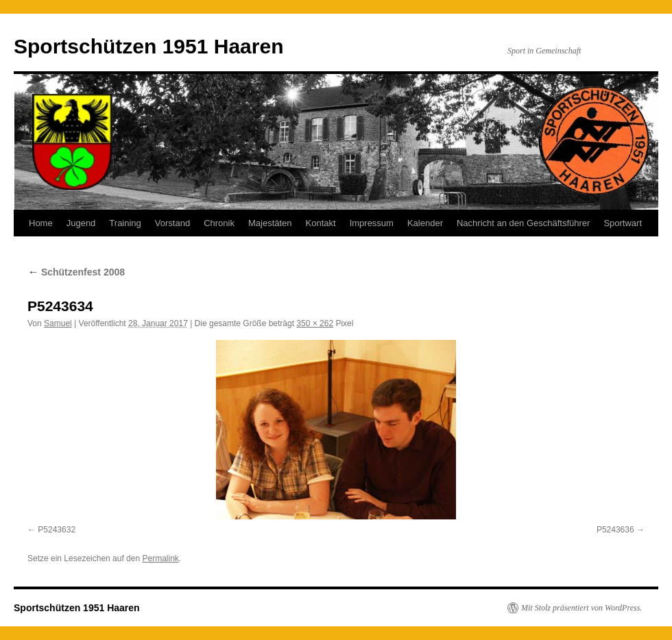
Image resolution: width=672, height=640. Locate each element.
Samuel (58, 323)
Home (41, 223)
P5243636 (615, 530)
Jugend (81, 223)
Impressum (372, 223)
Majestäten (270, 223)
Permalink (160, 558)
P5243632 (57, 530)
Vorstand (172, 223)
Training (125, 223)
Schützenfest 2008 (76, 272)
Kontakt (321, 223)
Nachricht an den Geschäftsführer (523, 223)
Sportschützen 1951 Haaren (148, 46)
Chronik (219, 223)
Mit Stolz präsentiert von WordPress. (581, 608)
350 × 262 (315, 323)
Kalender (425, 223)
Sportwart (623, 223)
